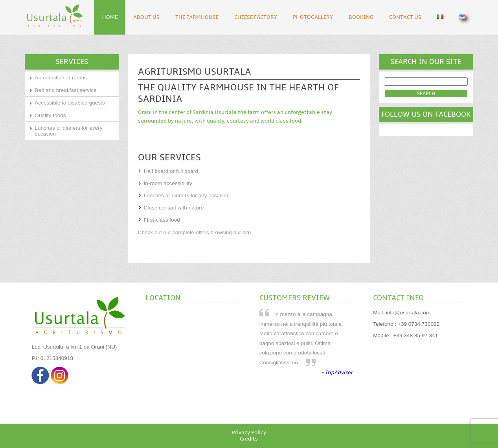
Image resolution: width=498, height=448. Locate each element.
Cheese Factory (256, 17)
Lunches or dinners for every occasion (68, 131)
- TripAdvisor (337, 373)
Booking (361, 17)
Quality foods (50, 115)
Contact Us (405, 17)
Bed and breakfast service (65, 90)
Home (110, 17)
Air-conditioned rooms (61, 78)
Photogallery (313, 17)
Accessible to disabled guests (70, 103)
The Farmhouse (197, 17)
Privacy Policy (249, 433)
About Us (146, 17)
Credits (249, 439)
